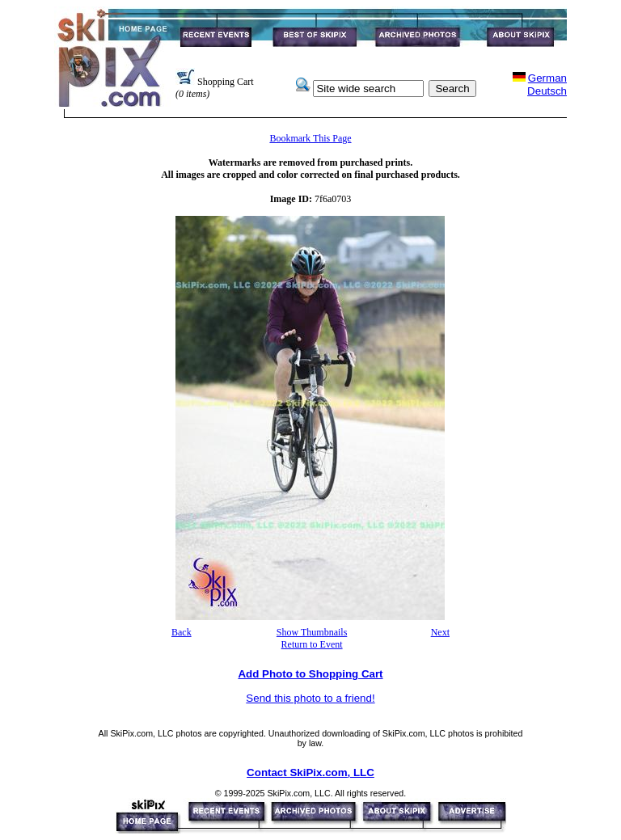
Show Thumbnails (312, 632)
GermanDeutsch (547, 84)
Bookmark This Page (310, 138)
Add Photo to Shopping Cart (310, 674)
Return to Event (312, 644)
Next (440, 632)
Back (182, 632)
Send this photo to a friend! (310, 698)
